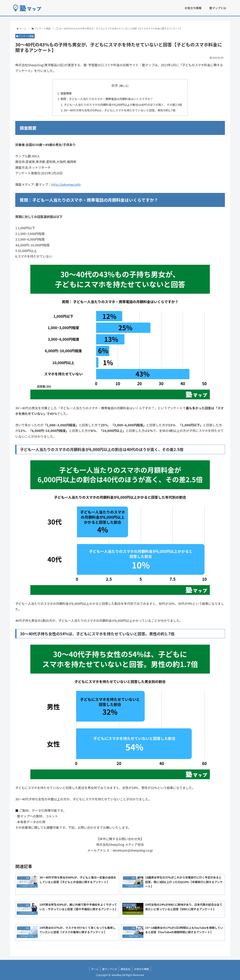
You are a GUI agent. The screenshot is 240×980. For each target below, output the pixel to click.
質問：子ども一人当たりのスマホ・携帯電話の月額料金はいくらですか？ (107, 99)
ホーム (95, 969)
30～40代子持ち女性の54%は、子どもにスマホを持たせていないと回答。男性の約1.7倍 (120, 110)
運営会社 (126, 969)
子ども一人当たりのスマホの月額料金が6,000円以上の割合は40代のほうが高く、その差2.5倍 (123, 105)
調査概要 (66, 93)
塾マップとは (110, 969)
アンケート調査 (25, 36)
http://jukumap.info (66, 184)
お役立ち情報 (141, 969)
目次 (115, 85)
